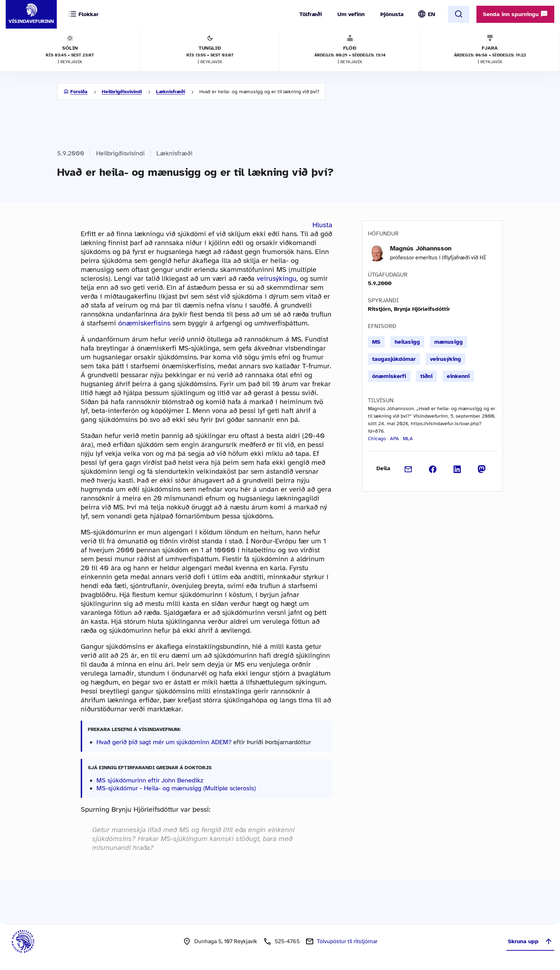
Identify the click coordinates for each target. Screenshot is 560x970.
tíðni (426, 376)
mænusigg (449, 342)
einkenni (458, 376)
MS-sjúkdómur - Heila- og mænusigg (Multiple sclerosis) (176, 788)
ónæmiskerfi (389, 376)
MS (376, 342)
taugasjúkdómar (394, 359)
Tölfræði (311, 14)
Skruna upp (530, 941)
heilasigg (407, 342)
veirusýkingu (277, 278)
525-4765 (287, 941)
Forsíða (79, 92)
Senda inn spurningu (515, 14)
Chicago (377, 439)
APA (394, 439)
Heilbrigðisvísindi (122, 92)
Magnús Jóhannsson (421, 248)
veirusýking (446, 359)
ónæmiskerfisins (144, 323)
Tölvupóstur (347, 941)
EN (431, 14)
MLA (408, 439)
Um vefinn (351, 14)
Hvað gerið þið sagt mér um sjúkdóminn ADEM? (164, 742)
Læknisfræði (171, 92)
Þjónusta (392, 14)
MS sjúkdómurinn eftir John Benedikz (150, 780)
